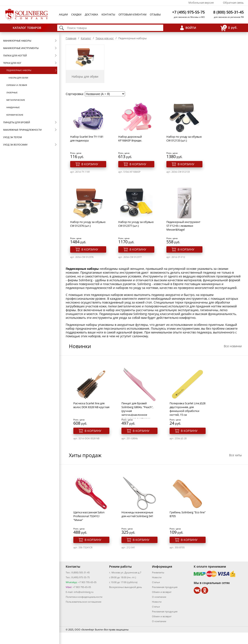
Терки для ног (12, 63)
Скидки (76, 15)
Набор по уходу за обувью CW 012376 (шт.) (88, 224)
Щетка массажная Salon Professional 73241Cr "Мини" (89, 516)
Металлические (16, 100)
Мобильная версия (201, 3)
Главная (71, 38)
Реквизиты (158, 572)
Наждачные (13, 107)
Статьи (156, 582)
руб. (229, 28)
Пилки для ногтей (15, 55)
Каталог (86, 38)
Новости (157, 577)
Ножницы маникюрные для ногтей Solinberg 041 (137, 514)
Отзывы (155, 15)
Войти (191, 28)
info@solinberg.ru (84, 592)
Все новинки (233, 346)
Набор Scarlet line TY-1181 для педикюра (87, 139)
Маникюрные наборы (17, 41)
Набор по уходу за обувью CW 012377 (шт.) (136, 224)
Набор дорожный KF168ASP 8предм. (130, 139)
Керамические (15, 115)
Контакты (108, 15)
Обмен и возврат (162, 592)
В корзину (90, 164)
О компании (159, 597)
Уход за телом (13, 137)
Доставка (91, 15)
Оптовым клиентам (132, 15)
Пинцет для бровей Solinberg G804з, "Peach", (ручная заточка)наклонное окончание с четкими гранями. (137, 413)
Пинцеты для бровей (17, 122)
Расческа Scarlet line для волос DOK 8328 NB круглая (91, 405)
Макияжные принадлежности (22, 130)
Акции (63, 15)
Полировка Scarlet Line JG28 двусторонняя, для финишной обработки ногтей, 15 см (187, 409)
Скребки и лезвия (17, 85)
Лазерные (12, 92)
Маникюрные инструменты (21, 48)
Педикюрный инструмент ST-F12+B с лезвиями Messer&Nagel (183, 226)
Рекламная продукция (165, 587)
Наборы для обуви (18, 78)
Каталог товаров (27, 28)
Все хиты (235, 455)
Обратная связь (233, 3)
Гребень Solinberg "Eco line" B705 (188, 514)
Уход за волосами (15, 145)
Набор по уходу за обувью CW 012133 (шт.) (184, 139)
